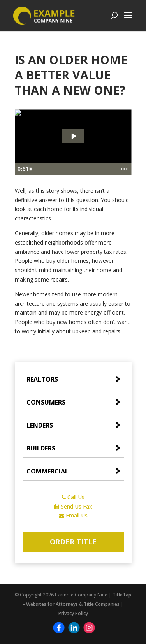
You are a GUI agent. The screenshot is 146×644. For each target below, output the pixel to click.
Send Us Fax (73, 506)
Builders (41, 448)
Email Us (73, 515)
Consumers (46, 402)
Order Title (73, 542)
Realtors (42, 379)
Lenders (40, 425)
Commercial (47, 471)
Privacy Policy (73, 613)
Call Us (73, 497)
